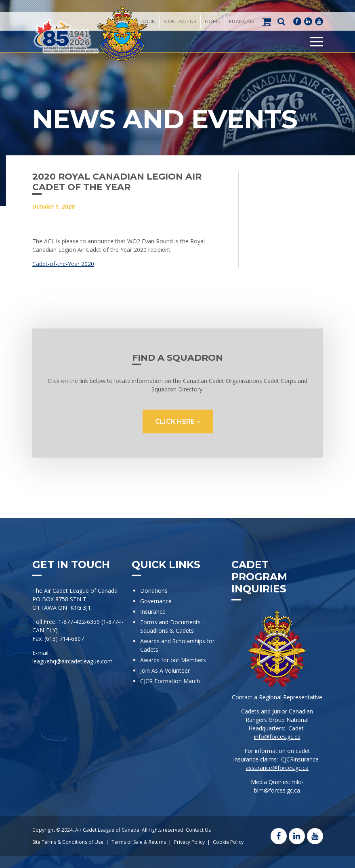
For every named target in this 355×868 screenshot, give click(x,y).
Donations (154, 591)
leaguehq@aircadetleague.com (72, 661)
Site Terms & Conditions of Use (68, 842)
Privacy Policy (189, 842)
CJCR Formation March (170, 681)
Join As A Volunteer (165, 670)
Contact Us (180, 21)
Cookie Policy (228, 842)
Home (213, 21)
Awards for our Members (173, 660)
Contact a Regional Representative (277, 697)
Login (147, 21)
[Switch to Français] (242, 21)
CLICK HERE (175, 421)
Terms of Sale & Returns (139, 842)
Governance (156, 601)
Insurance (153, 612)
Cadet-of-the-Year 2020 (63, 264)
